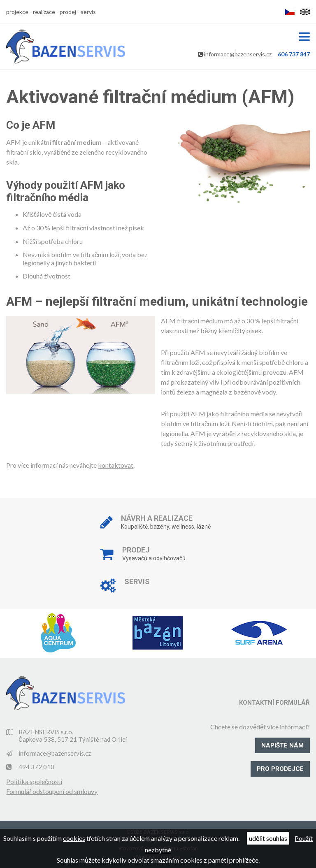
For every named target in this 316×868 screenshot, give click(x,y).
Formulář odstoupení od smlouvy (52, 791)
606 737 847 (294, 54)
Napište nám (282, 745)
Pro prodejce (280, 769)
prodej (68, 12)
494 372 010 (36, 767)
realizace (44, 12)
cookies (74, 838)
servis (88, 12)
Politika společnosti (34, 781)
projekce (17, 12)
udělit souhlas (268, 838)
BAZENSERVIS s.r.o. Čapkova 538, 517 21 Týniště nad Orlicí (73, 736)
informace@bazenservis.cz (238, 54)
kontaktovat (116, 465)
